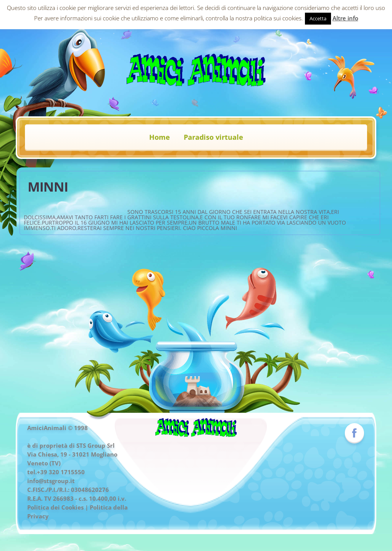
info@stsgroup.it (51, 481)
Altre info (345, 18)
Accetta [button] (318, 18)
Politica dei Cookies (55, 507)
